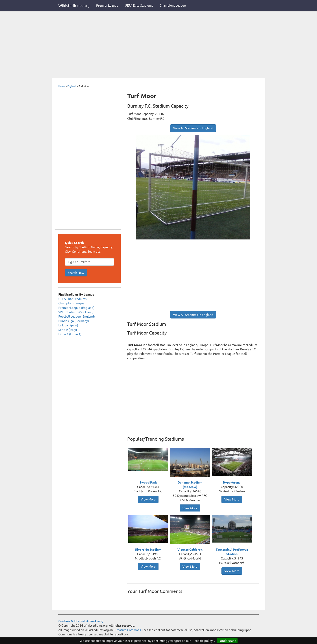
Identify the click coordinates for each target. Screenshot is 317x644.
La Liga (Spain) (68, 325)
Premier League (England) (76, 308)
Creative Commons (128, 630)
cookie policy (204, 641)
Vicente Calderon (190, 550)
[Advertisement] (158, 45)
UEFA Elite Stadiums (139, 6)
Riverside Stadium (148, 550)
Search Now (76, 273)
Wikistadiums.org (74, 6)
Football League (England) (77, 316)
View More (148, 499)
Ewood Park (148, 482)
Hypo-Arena (232, 482)
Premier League (107, 6)
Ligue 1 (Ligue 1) (70, 334)
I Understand (227, 641)
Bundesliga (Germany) (74, 321)
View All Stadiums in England (193, 128)
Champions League (173, 6)
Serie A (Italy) (68, 330)
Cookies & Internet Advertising (81, 621)
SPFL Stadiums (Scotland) (76, 312)
